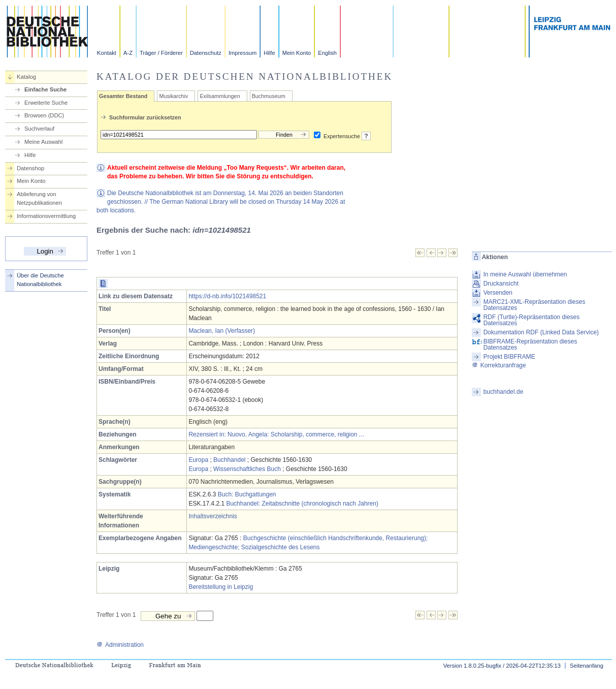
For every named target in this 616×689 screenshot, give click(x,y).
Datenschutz (206, 53)
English (327, 53)
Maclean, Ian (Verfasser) (222, 331)
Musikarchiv (173, 96)
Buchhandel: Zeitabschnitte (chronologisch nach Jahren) (302, 504)
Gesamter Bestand (123, 96)
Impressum (242, 53)
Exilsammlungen (220, 96)
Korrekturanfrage (499, 365)
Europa (198, 460)
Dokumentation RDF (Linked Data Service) (541, 332)
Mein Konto (297, 53)
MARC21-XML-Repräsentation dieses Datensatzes (534, 305)
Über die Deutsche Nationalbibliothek (40, 280)
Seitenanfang (587, 666)
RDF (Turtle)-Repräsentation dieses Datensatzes (532, 320)
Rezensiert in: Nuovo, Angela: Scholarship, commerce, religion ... (276, 434)
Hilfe (269, 53)
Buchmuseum (269, 96)
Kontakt (107, 53)
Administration (120, 645)
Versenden (498, 293)
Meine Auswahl (43, 142)
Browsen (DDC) (44, 115)
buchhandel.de (504, 392)
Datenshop (30, 168)
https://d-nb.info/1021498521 (227, 296)
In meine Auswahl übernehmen (525, 274)
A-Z (128, 53)
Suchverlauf (39, 129)
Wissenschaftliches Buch (247, 469)
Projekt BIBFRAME (509, 357)
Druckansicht (501, 284)
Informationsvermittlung (46, 216)
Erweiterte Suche (46, 103)
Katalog (26, 77)
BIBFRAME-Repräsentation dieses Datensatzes (530, 344)
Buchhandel (229, 460)
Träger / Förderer (161, 53)
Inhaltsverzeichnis (213, 516)
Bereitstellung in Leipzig (221, 587)
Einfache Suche (45, 89)
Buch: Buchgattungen (247, 494)
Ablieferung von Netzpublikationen (39, 198)
